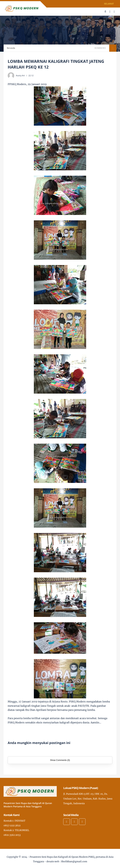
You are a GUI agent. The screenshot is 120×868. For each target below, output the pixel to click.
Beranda (11, 48)
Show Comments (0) (60, 760)
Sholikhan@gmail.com (74, 861)
